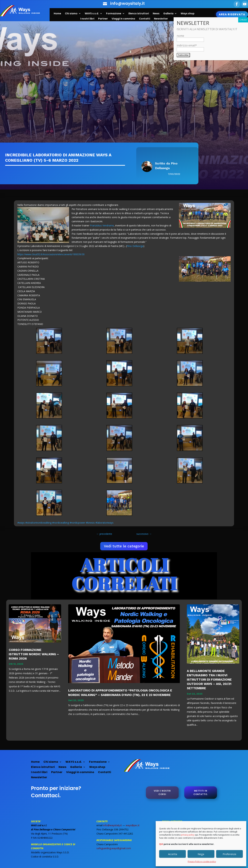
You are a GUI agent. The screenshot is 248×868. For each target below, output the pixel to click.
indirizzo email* (190, 47)
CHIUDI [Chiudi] (243, 20)
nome (190, 38)
